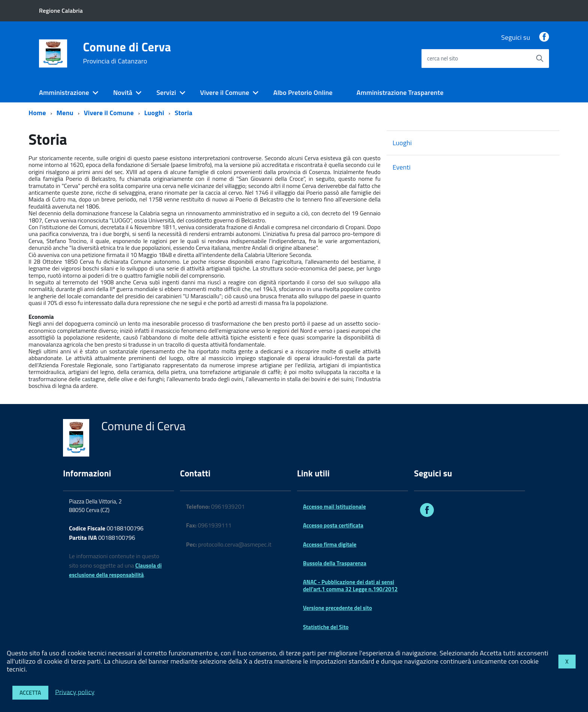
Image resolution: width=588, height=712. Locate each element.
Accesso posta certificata (333, 525)
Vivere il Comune (225, 92)
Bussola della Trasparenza (335, 563)
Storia (184, 113)
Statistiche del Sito (326, 627)
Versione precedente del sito (337, 608)
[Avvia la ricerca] (540, 59)
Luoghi (154, 113)
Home (37, 113)
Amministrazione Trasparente (400, 92)
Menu (65, 113)
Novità (123, 92)
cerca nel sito (442, 58)
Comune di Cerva (127, 53)
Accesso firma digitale (330, 545)
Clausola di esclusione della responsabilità (115, 570)
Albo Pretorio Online (303, 92)
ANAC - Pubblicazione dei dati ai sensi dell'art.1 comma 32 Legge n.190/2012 (350, 585)
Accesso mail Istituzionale (334, 507)
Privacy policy (75, 692)
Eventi (402, 167)
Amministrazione (64, 92)
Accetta (30, 693)
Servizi (166, 92)
